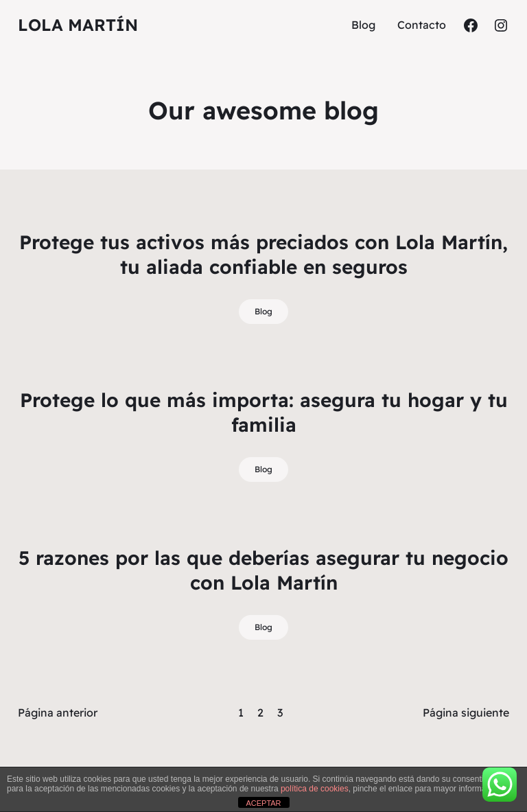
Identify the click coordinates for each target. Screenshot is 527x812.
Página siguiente (466, 712)
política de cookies (315, 789)
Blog (263, 311)
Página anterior (58, 712)
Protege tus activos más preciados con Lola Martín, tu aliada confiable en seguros (263, 254)
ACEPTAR (263, 803)
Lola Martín (78, 25)
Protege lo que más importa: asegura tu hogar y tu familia (264, 412)
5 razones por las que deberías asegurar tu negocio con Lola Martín (263, 570)
